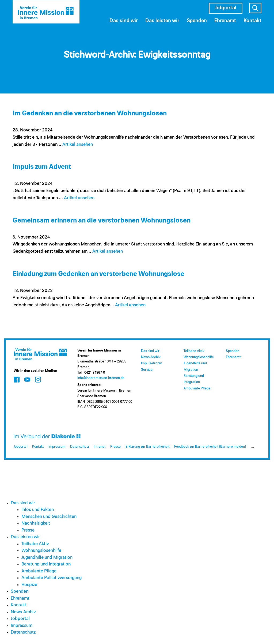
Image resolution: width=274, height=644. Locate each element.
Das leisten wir (162, 21)
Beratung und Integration (46, 564)
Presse (115, 447)
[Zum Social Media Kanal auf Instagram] (38, 380)
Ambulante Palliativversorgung (52, 578)
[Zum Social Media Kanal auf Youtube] (27, 380)
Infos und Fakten (38, 510)
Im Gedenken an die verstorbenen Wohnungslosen (90, 113)
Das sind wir (124, 21)
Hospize (29, 585)
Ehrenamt (225, 21)
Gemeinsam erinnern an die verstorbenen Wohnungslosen (102, 220)
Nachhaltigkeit (36, 523)
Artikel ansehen (78, 145)
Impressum (57, 447)
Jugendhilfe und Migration (47, 558)
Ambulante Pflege (197, 389)
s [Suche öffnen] (255, 8)
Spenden (197, 21)
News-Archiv (151, 357)
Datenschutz (79, 447)
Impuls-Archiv (151, 363)
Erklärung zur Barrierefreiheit (147, 447)
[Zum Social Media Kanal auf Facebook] (17, 380)
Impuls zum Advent (42, 167)
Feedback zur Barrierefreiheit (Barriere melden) (210, 447)
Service (147, 370)
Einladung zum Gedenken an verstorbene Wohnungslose (98, 274)
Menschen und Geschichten (49, 517)
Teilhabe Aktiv (194, 351)
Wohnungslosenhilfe (199, 357)
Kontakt (252, 21)
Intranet (100, 447)
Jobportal (226, 8)
